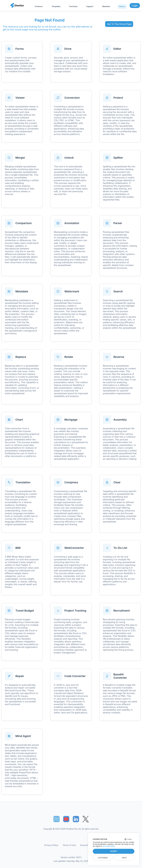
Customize (103, 858)
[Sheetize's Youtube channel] (66, 819)
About (122, 6)
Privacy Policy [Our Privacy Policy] (51, 845)
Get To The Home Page (119, 24)
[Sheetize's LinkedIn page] (76, 819)
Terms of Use (69, 845)
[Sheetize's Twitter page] (86, 819)
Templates (56, 6)
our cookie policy (109, 846)
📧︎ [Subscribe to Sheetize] (56, 819)
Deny (124, 858)
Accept (114, 851)
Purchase (73, 6)
